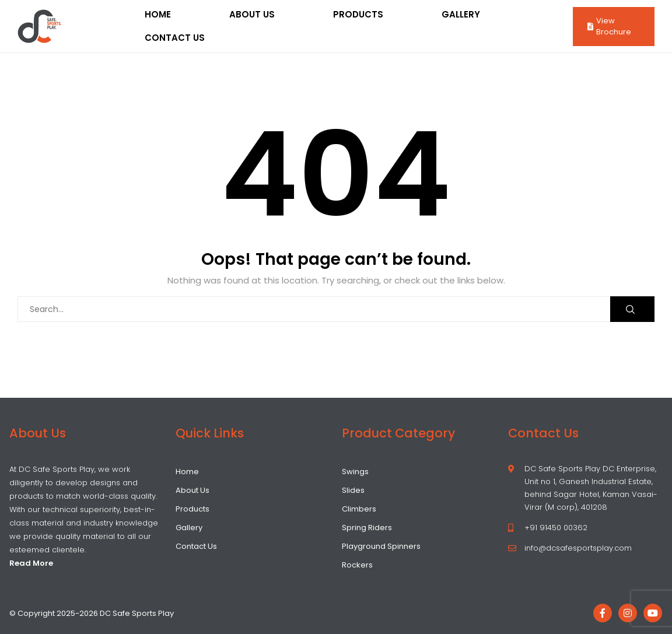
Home (158, 14)
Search (630, 309)
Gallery (461, 14)
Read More (31, 563)
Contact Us (175, 38)
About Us (252, 14)
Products (358, 14)
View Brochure (609, 27)
